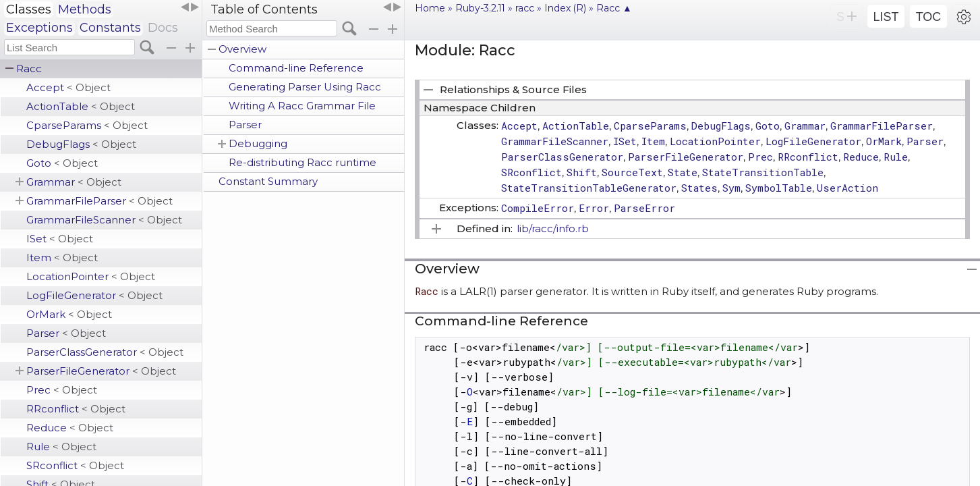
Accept (68, 87)
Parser (66, 333)
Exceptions (39, 28)
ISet (60, 239)
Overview (242, 49)
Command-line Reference (296, 68)
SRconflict (75, 465)
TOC (929, 17)
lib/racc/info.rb (553, 228)
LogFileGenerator (94, 295)
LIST (886, 17)
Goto (62, 163)
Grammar (74, 182)
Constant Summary (268, 181)
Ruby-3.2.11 (480, 8)
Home (430, 8)
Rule (61, 447)
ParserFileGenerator (101, 371)
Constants (110, 28)
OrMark (69, 314)
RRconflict (76, 409)
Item (62, 258)
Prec (62, 390)
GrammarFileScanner (104, 220)
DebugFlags (81, 144)
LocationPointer (91, 276)
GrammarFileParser (99, 201)
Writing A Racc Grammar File (302, 106)
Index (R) (565, 8)
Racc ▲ (614, 8)
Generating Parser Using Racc (305, 87)
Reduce (70, 428)
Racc (29, 69)
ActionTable (81, 106)
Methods (85, 9)
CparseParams (87, 125)
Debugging (258, 143)
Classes (29, 9)
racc (525, 8)
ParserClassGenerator (105, 352)
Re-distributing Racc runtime (302, 162)
